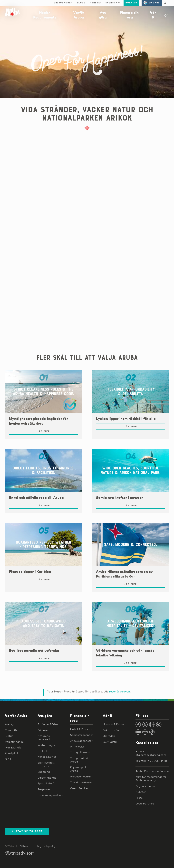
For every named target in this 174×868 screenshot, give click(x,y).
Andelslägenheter (81, 741)
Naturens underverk (44, 738)
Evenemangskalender (51, 795)
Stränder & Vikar (48, 724)
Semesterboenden (82, 735)
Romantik (11, 730)
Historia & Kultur (113, 724)
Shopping (44, 772)
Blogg (81, 3)
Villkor (24, 846)
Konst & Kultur (47, 757)
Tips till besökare (81, 782)
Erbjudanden (63, 3)
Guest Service (79, 788)
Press (139, 798)
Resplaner (44, 789)
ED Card (152, 3)
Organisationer (145, 786)
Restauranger (46, 745)
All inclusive (77, 747)
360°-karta (110, 742)
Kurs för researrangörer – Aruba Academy (152, 779)
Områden (109, 736)
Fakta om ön (111, 730)
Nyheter (96, 3)
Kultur (9, 736)
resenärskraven (120, 691)
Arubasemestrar (81, 777)
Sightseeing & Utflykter (46, 764)
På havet (43, 730)
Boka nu (131, 3)
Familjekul (11, 753)
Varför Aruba (16, 716)
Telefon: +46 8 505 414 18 (151, 761)
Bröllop (10, 759)
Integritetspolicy (45, 846)
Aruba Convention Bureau (152, 771)
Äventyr (10, 724)
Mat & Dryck (13, 748)
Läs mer (44, 431)
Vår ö (107, 716)
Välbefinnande (14, 742)
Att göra (45, 716)
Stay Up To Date (27, 831)
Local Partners (145, 804)
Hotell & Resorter (81, 729)
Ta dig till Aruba (80, 752)
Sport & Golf (46, 783)
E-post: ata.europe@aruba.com (151, 753)
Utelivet (42, 751)
